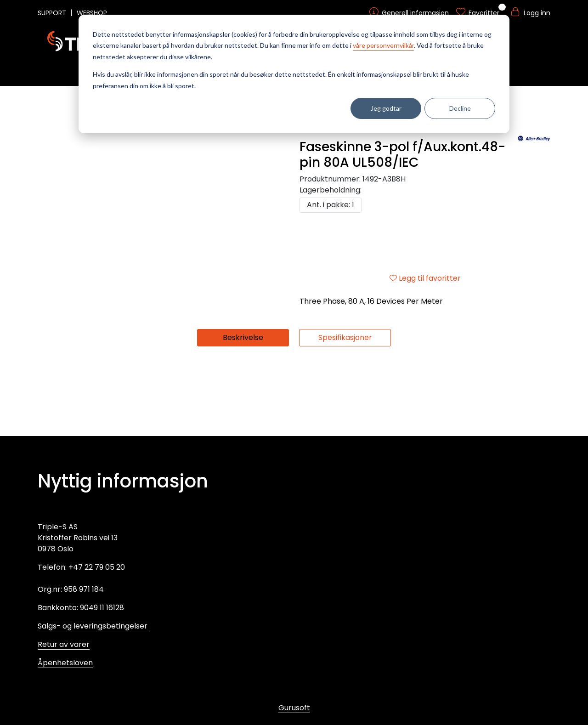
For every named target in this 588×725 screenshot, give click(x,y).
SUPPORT (53, 13)
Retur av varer (64, 644)
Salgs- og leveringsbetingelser (93, 626)
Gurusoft (294, 708)
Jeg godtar (386, 108)
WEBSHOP (92, 13)
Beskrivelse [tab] (243, 416)
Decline (460, 108)
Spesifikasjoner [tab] (345, 416)
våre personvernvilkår (383, 45)
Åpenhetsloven (65, 663)
